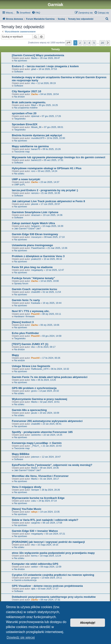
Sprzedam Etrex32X (25, 124)
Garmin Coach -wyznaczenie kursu (35, 289)
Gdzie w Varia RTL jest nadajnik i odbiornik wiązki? (45, 520)
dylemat (35, 116)
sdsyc (34, 512)
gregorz (35, 578)
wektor (35, 567)
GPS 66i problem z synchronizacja (34, 388)
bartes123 (36, 160)
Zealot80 (36, 292)
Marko (34, 58)
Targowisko (20, 119)
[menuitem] (23, 13)
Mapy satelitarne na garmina (30, 146)
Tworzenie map (22, 152)
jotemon (35, 457)
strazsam (36, 215)
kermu (34, 556)
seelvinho (36, 435)
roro (33, 171)
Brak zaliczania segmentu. (29, 102)
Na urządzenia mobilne (26, 108)
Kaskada (36, 303)
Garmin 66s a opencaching (29, 410)
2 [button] (80, 43)
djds (33, 589)
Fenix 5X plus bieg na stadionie (32, 267)
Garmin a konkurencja (25, 580)
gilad (34, 69)
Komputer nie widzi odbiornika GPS (35, 564)
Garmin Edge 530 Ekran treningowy (35, 234)
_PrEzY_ (36, 446)
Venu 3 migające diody (27, 487)
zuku (34, 501)
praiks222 (36, 259)
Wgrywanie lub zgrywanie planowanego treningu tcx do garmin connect (59, 157)
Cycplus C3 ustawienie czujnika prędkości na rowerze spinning (53, 575)
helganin (36, 226)
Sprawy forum (21, 283)
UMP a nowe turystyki (26, 179)
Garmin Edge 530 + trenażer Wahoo (35, 531)
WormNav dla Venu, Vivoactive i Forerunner (40, 476)
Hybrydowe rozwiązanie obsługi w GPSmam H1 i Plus (47, 168)
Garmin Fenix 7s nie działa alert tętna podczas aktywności (50, 377)
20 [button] (102, 43)
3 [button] (85, 43)
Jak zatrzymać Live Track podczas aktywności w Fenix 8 (48, 201)
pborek (35, 204)
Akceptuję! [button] (88, 623)
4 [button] (89, 43)
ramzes (35, 193)
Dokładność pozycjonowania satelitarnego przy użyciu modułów (54, 597)
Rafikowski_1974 (40, 369)
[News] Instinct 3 (23, 322)
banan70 (36, 149)
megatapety (37, 270)
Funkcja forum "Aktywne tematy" (33, 278)
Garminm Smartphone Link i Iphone (35, 212)
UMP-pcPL (20, 185)
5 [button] (94, 43)
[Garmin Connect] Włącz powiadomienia (38, 55)
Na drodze (19, 97)
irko (33, 83)
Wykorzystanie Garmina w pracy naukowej (39, 399)
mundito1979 (38, 138)
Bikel (34, 105)
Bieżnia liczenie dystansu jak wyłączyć (37, 135)
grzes (34, 391)
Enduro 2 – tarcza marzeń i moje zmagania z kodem (45, 66)
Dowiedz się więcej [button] (21, 637)
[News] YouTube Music (27, 509)
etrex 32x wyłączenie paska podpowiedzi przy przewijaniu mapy (53, 553)
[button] (68, 43)
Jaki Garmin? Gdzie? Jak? (28, 228)
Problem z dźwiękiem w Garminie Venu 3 (38, 256)
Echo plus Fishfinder (25, 333)
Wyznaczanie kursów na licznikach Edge (38, 498)
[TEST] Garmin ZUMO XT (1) (30, 344)
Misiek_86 (36, 127)
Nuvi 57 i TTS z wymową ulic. (31, 311)
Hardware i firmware (24, 316)
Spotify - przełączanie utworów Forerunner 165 (42, 432)
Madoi (34, 468)
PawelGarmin (38, 248)
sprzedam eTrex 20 (24, 113)
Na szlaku (19, 174)
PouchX (35, 314)
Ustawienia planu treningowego (32, 245)
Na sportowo (21, 61)
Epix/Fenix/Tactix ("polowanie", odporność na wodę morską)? (52, 465)
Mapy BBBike (21, 454)
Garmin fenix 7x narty (26, 300)
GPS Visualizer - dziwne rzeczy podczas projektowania (47, 586)
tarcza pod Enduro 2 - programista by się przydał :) (45, 190)
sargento (36, 523)
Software (19, 72)
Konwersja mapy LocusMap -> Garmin (37, 443)
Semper (35, 490)
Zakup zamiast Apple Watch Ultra (33, 223)
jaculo (34, 413)
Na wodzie (19, 360)
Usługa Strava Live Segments (31, 366)
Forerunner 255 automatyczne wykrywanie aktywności (47, 421)
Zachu (35, 94)
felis (33, 380)
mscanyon (36, 237)
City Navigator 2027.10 (27, 91)
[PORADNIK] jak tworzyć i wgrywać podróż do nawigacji (48, 542)
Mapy (15, 355)
